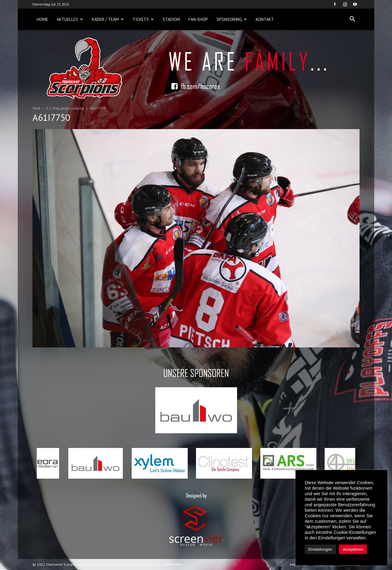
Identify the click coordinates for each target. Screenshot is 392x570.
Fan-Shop (198, 19)
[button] (352, 19)
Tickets (143, 19)
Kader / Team (108, 19)
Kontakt (265, 19)
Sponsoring (232, 19)
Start (36, 108)
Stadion (171, 19)
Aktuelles (70, 19)
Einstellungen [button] (320, 549)
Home (42, 19)
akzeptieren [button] (353, 549)
